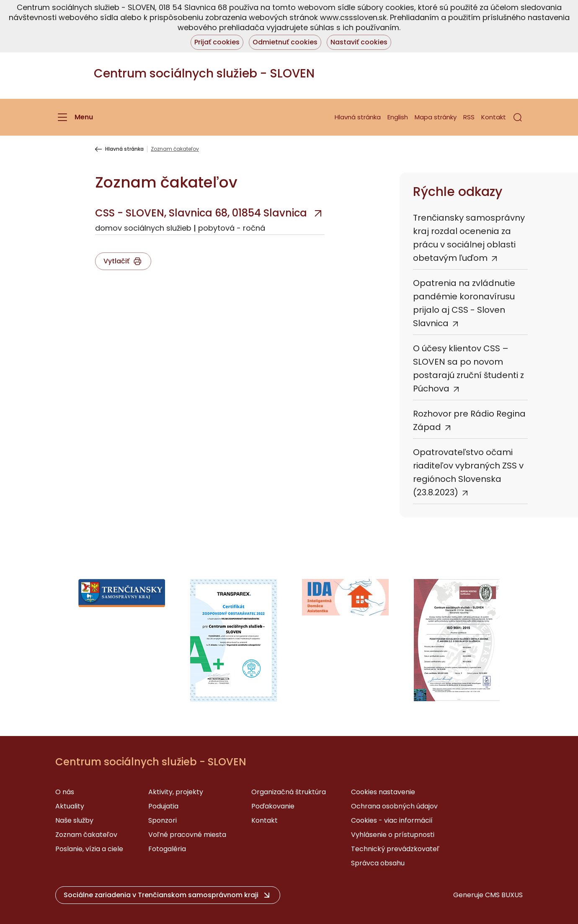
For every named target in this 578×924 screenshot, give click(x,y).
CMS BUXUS (504, 895)
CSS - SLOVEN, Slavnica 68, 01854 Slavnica (201, 213)
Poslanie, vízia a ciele (89, 849)
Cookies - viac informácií (392, 820)
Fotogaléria (167, 849)
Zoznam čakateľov (86, 835)
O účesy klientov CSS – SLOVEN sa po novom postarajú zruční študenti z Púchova (468, 368)
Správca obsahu (378, 863)
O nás (65, 792)
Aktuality (70, 806)
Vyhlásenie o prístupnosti (393, 835)
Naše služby (74, 820)
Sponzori (163, 820)
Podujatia (163, 806)
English (398, 117)
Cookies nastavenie (383, 792)
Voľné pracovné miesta (187, 835)
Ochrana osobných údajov (394, 806)
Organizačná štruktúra (289, 792)
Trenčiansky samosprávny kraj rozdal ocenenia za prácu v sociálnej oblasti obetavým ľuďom (469, 238)
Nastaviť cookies (359, 42)
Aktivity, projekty (176, 792)
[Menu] (74, 117)
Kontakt (494, 117)
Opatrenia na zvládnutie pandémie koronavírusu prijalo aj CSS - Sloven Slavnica (464, 303)
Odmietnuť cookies (285, 42)
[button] (518, 117)
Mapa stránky (436, 117)
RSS (469, 117)
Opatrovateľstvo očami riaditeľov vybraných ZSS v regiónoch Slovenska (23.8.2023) (468, 472)
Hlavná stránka (358, 117)
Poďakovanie (273, 806)
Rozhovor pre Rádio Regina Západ (469, 420)
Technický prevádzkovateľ (395, 849)
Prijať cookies (217, 42)
